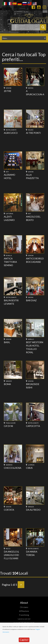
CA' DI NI (8, 426)
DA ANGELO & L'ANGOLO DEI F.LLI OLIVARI (11, 555)
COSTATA (9, 510)
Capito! (24, 640)
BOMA (7, 384)
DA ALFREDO (33, 510)
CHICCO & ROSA (13, 468)
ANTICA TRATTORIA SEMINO (10, 262)
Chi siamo (24, 607)
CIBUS (29, 468)
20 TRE (8, 91)
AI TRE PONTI (33, 133)
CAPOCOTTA (33, 426)
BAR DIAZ (31, 300)
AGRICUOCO (11, 133)
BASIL (7, 342)
